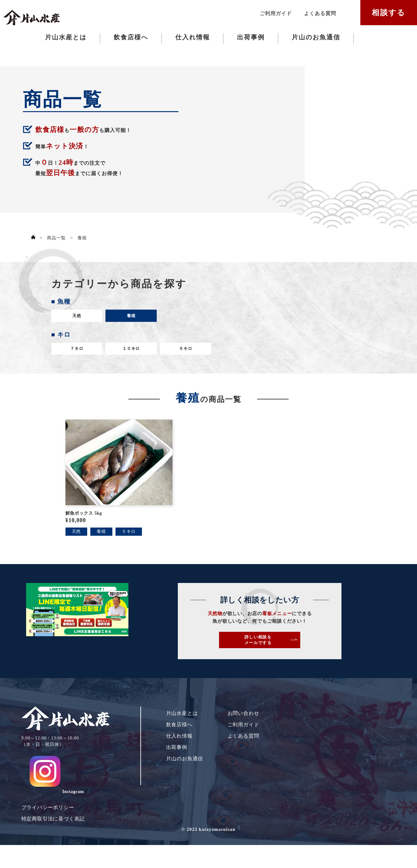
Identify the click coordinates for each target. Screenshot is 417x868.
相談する (389, 13)
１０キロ (125, 354)
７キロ (75, 354)
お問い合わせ (243, 736)
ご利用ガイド (276, 13)
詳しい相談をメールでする (309, 658)
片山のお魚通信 (316, 37)
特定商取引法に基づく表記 (53, 823)
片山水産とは (66, 37)
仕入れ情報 (193, 37)
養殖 (125, 318)
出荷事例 (251, 37)
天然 (75, 318)
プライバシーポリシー (48, 811)
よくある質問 (320, 13)
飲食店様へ (131, 37)
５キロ (175, 354)
